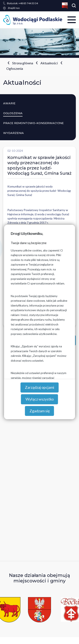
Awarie (9, 103)
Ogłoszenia (15, 68)
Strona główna (23, 63)
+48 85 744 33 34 (22, 3)
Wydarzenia (13, 133)
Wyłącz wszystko (40, 399)
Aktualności (49, 63)
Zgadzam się (40, 411)
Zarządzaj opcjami (39, 387)
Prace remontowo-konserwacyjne (33, 123)
